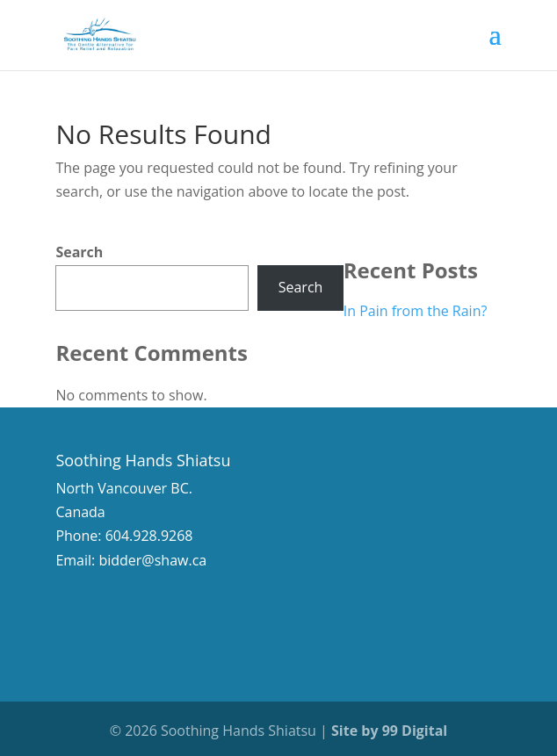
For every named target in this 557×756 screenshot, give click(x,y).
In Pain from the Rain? (416, 311)
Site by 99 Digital (389, 731)
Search (79, 252)
